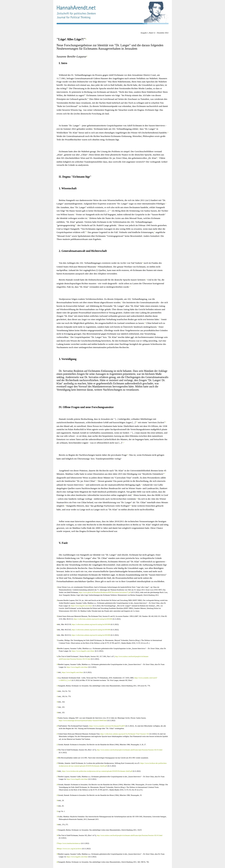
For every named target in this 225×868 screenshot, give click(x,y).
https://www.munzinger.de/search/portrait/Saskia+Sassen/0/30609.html (83, 720)
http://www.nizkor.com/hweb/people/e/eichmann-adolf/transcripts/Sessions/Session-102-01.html (130, 750)
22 (57, 745)
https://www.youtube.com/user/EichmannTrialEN (107, 726)
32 (57, 811)
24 (57, 758)
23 (57, 750)
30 (57, 800)
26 (57, 771)
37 (57, 843)
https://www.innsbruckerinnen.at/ (70, 843)
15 (57, 696)
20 (57, 726)
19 (57, 718)
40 (57, 862)
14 (57, 691)
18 (57, 713)
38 (57, 849)
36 (57, 835)
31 (57, 806)
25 (57, 763)
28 (57, 785)
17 (57, 707)
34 (57, 825)
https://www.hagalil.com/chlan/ (81, 606)
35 (57, 830)
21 (57, 734)
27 (57, 777)
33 (57, 817)
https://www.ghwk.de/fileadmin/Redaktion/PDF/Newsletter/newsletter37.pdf (105, 592)
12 (57, 678)
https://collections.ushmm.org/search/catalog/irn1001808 (93, 619)
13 (57, 686)
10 (57, 664)
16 (57, 702)
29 (57, 795)
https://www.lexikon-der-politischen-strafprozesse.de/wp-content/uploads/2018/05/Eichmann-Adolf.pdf (97, 771)
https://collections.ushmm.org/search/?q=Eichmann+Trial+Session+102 (125, 734)
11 (57, 672)
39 (57, 854)
